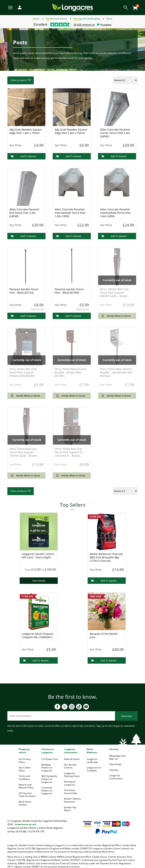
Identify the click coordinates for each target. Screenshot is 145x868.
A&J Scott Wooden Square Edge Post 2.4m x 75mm (71, 131)
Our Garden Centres (70, 766)
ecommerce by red (25, 824)
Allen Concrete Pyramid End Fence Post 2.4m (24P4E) (24, 213)
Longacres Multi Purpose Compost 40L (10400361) (37, 635)
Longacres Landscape (92, 761)
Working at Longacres (70, 783)
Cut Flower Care (50, 759)
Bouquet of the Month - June (105, 635)
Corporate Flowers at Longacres (47, 790)
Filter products (21, 80)
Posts (109, 19)
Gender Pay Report (70, 809)
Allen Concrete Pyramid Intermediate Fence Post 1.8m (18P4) (70, 213)
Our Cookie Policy (25, 769)
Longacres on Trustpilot (94, 769)
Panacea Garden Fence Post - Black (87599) (69, 291)
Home (36, 19)
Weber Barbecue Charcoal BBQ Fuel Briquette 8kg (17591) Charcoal (106, 557)
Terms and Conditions (24, 778)
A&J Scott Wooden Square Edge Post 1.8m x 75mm (26, 131)
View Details (39, 581)
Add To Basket (23, 156)
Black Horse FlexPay (25, 803)
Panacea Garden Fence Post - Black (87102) (24, 291)
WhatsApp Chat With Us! (117, 757)
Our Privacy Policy (25, 761)
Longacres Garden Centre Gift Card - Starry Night (38, 556)
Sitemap (114, 770)
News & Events (72, 759)
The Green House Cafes (71, 792)
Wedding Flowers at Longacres (47, 768)
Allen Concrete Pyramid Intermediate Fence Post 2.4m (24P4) (115, 213)
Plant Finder (116, 764)
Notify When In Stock (116, 316)
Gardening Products (56, 19)
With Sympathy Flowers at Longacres (49, 779)
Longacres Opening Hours (72, 775)
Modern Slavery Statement (72, 800)
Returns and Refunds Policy (26, 786)
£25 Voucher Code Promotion (27, 795)
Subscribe (126, 716)
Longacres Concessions (116, 777)
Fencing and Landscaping (87, 19)
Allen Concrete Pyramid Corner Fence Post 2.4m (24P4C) (115, 133)
